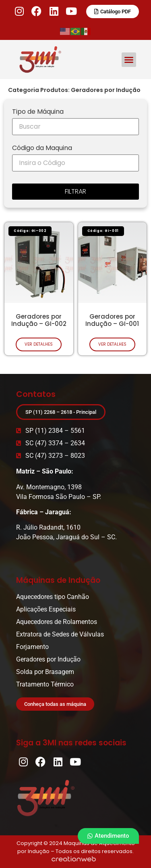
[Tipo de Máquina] (75, 127)
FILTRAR (75, 191)
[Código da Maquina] (75, 163)
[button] (129, 60)
